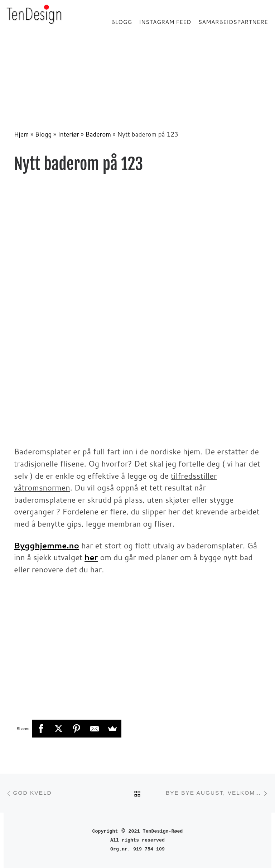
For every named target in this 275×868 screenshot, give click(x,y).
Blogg (44, 134)
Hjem (21, 134)
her (91, 557)
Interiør (69, 134)
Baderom (98, 134)
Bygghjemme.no (47, 545)
